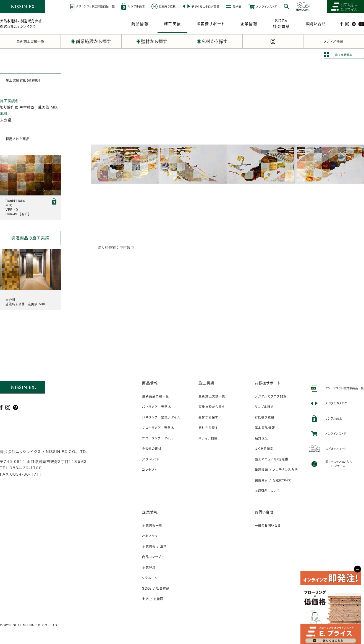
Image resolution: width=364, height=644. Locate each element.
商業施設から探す (212, 407)
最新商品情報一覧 (155, 396)
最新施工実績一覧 (212, 396)
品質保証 (261, 438)
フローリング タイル (158, 438)
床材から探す (208, 428)
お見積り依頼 (265, 417)
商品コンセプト (153, 557)
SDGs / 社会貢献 (156, 588)
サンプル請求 (264, 407)
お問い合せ (264, 512)
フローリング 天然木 (158, 428)
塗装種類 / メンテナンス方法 (276, 470)
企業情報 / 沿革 (154, 546)
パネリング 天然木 (157, 407)
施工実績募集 (344, 55)
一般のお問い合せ (268, 525)
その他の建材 (152, 449)
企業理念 (149, 567)
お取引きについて (267, 491)
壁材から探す (208, 417)
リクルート (150, 578)
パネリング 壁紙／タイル (161, 417)
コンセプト (150, 470)
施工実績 (206, 383)
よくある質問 (264, 449)
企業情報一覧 (152, 525)
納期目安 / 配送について (273, 480)
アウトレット (151, 459)
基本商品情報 (265, 428)
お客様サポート (268, 383)
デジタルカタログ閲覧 (271, 396)
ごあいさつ (150, 536)
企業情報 (150, 512)
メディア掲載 (208, 438)
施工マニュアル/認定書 (272, 459)
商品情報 (150, 383)
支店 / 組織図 (153, 599)
